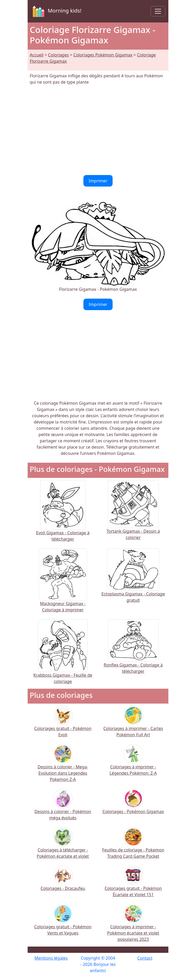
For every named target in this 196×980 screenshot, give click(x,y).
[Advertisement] (98, 130)
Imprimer (98, 181)
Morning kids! (56, 11)
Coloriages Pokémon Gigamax (103, 55)
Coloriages (58, 55)
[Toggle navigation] (158, 11)
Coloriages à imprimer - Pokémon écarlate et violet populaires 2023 (133, 926)
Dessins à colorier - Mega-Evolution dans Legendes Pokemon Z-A (63, 766)
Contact (145, 958)
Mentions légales (51, 958)
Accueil (37, 55)
